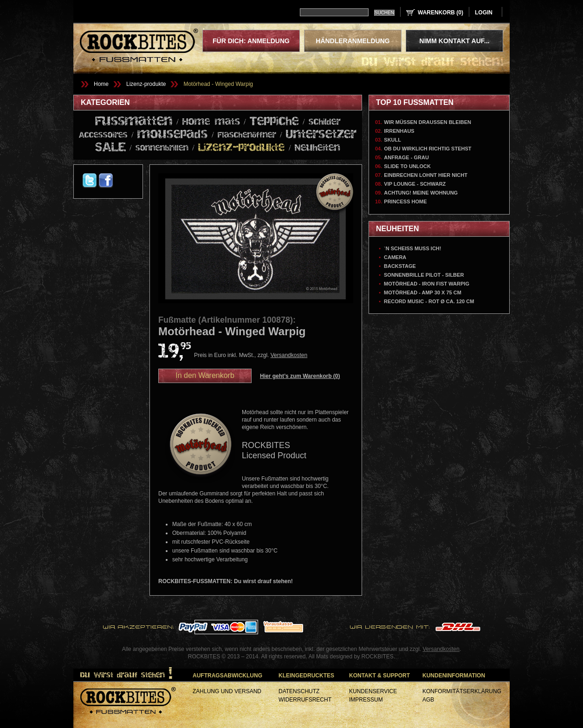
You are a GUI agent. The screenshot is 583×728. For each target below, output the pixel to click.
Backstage (400, 266)
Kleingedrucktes (306, 676)
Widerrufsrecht (305, 700)
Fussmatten (134, 122)
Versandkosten (289, 355)
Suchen (384, 13)
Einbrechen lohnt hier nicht (426, 175)
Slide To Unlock (407, 166)
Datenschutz (299, 691)
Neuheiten (317, 148)
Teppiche (274, 121)
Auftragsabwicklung (227, 676)
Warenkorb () (440, 13)
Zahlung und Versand (227, 691)
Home (101, 84)
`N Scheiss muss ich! (412, 248)
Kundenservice (373, 691)
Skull (392, 140)
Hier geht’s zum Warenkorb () (300, 376)
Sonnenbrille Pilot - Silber (424, 275)
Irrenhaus (399, 131)
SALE (110, 148)
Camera (395, 257)
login (484, 13)
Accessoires (103, 135)
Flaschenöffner (247, 135)
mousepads (173, 134)
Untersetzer (321, 134)
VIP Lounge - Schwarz (415, 184)
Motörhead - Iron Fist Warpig (427, 284)
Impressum (366, 700)
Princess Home (405, 201)
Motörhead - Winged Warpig (218, 84)
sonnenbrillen (162, 148)
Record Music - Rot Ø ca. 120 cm (429, 301)
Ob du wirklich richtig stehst (428, 149)
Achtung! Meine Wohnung (421, 193)
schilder (325, 122)
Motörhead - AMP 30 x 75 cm (423, 292)
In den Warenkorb (205, 375)
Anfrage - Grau (406, 157)
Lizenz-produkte (146, 84)
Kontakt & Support (379, 676)
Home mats (211, 122)
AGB (428, 700)
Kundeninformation (454, 676)
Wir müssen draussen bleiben (428, 122)
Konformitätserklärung (462, 691)
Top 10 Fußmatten (415, 102)
